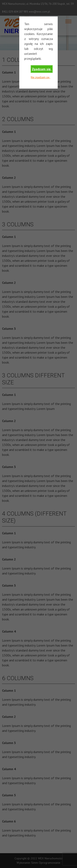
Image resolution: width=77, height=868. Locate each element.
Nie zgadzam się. (40, 77)
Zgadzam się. (42, 69)
